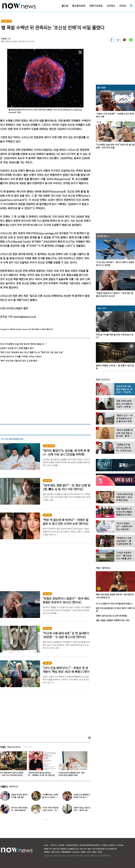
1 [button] (44, 820)
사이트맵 (120, 845)
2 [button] (45, 820)
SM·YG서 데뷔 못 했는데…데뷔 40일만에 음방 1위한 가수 (19, 810)
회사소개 (54, 845)
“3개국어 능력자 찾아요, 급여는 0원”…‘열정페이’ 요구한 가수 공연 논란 (43, 774)
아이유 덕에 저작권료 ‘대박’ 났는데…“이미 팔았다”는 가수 (50, 810)
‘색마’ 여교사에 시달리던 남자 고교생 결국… (19, 361)
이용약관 (61, 845)
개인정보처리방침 (72, 845)
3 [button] (47, 820)
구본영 (4, 39)
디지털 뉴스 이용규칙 (108, 845)
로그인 (46, 845)
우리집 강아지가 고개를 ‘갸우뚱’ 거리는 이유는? (21, 356)
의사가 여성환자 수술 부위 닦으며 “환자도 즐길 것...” (23, 344)
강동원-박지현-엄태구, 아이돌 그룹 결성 (19, 796)
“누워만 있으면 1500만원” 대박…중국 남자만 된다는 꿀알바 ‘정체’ (73, 774)
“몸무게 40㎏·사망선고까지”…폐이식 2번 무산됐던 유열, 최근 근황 (82, 810)
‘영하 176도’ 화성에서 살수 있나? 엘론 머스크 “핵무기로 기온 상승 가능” (32, 352)
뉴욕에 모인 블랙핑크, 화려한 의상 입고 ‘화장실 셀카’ (82, 797)
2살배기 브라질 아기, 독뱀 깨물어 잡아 (17, 348)
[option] (43, 765)
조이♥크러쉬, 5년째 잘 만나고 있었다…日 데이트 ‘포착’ (50, 797)
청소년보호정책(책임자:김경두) (90, 845)
